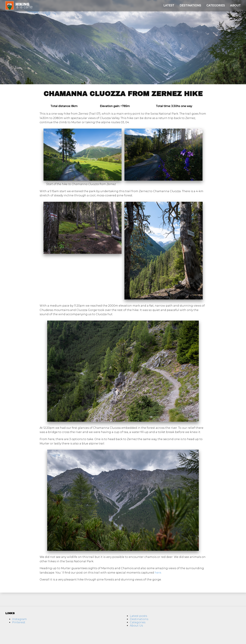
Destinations (190, 5)
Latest (169, 5)
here (158, 573)
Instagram (19, 619)
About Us (136, 626)
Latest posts (138, 616)
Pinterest (19, 622)
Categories (216, 5)
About (235, 5)
